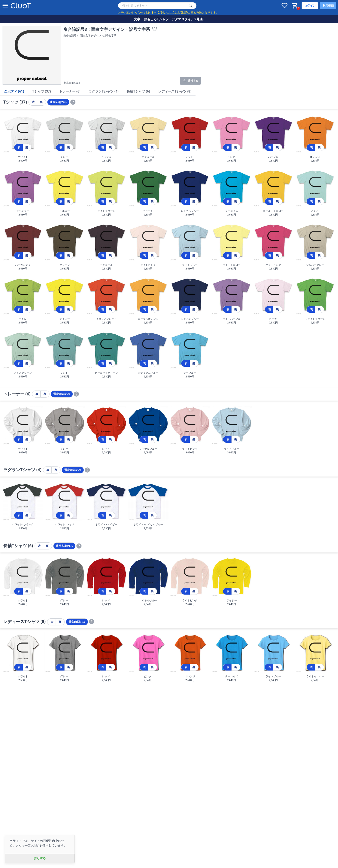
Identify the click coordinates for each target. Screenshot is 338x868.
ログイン (310, 6)
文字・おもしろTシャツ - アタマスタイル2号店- (169, 19)
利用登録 (328, 6)
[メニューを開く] (5, 6)
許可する (40, 858)
